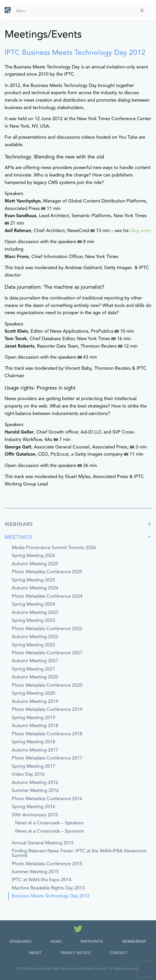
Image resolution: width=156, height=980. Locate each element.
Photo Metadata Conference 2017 (47, 758)
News (56, 942)
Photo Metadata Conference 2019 (47, 709)
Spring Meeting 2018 (33, 742)
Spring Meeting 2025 (33, 580)
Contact (119, 953)
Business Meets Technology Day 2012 (51, 896)
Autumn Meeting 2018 (35, 726)
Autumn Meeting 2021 (35, 661)
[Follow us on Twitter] (78, 930)
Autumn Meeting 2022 (35, 637)
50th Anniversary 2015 (35, 815)
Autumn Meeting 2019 (35, 701)
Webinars (19, 524)
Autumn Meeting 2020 (35, 677)
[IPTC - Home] (8, 10)
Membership (134, 942)
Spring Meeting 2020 (33, 693)
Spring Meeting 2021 (33, 669)
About (35, 953)
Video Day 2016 (28, 774)
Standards (21, 942)
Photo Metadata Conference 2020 (47, 685)
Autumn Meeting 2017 (35, 750)
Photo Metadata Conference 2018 (47, 734)
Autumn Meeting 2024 (35, 588)
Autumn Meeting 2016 (35, 782)
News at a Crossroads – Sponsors (50, 831)
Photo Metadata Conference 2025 (47, 572)
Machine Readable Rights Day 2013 (48, 888)
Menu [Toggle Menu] (80, 11)
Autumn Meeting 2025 (35, 564)
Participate (92, 942)
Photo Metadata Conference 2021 (47, 653)
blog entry (141, 231)
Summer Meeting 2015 (35, 872)
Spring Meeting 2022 (33, 645)
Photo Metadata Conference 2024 (47, 596)
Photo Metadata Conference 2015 (47, 864)
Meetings (19, 537)
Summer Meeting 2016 (35, 790)
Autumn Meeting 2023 (35, 612)
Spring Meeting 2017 (33, 766)
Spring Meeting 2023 (33, 620)
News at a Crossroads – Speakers (49, 823)
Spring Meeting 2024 (33, 604)
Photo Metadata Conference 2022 (47, 629)
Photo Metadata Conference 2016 (47, 799)
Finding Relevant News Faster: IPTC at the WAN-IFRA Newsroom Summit (79, 853)
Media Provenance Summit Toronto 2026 (54, 548)
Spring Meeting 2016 (33, 807)
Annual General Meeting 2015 (43, 843)
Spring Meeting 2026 (33, 555)
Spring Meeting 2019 (33, 718)
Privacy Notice (76, 953)
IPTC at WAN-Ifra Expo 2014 (42, 880)
